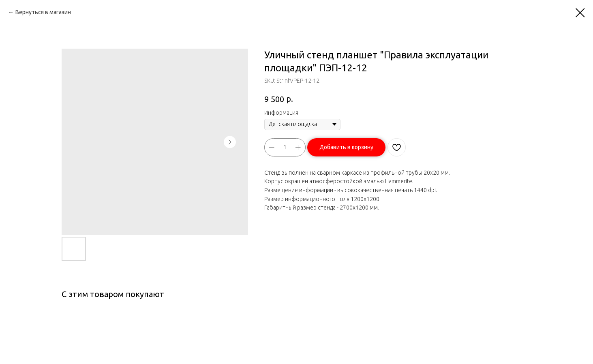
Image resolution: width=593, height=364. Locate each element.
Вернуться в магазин (43, 12)
